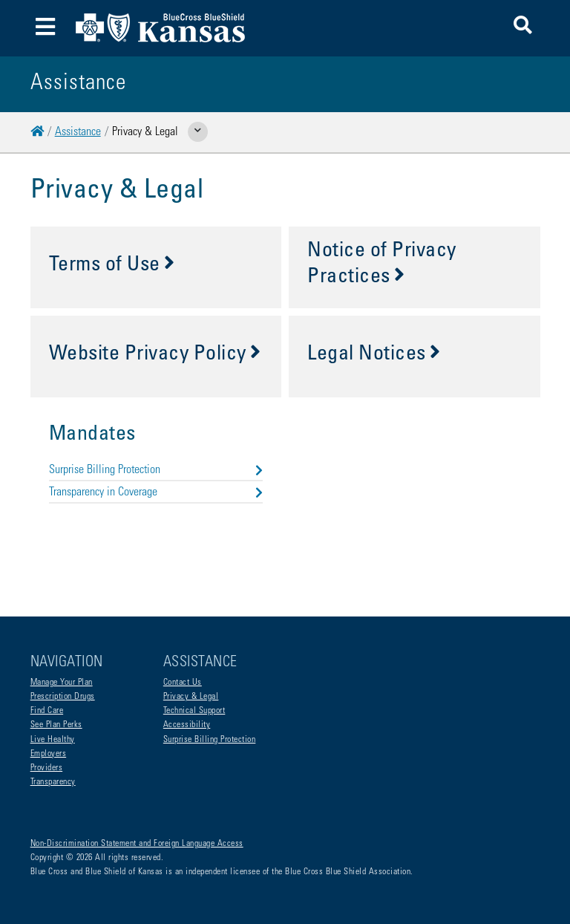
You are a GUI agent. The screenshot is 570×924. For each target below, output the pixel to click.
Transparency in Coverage (156, 492)
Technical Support (194, 711)
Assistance (78, 132)
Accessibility (187, 725)
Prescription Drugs (63, 697)
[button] (523, 28)
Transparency (53, 782)
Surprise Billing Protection (156, 470)
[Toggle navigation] (46, 29)
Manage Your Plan (62, 683)
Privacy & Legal (191, 697)
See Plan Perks (56, 725)
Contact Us (183, 683)
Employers (49, 754)
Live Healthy (53, 740)
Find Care (47, 711)
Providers (47, 768)
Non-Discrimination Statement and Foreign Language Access (137, 844)
